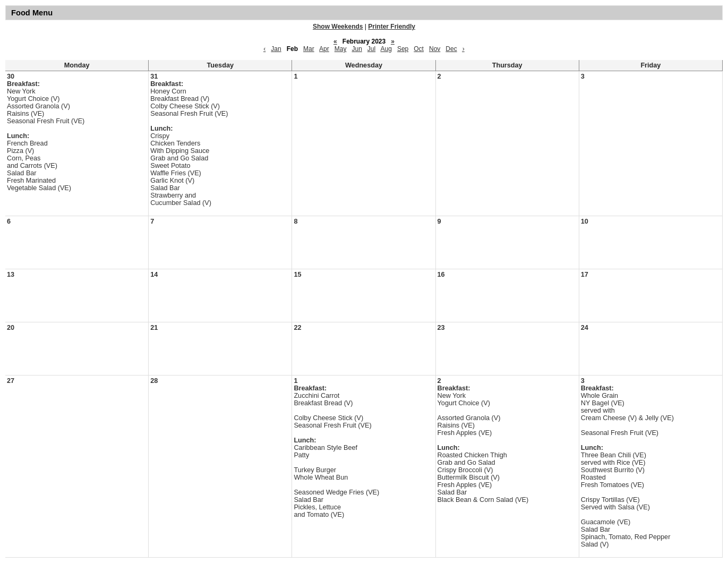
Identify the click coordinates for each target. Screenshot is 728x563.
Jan (276, 49)
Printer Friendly (392, 27)
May (341, 49)
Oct (419, 49)
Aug (386, 49)
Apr (324, 49)
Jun (357, 49)
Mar (309, 49)
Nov (435, 49)
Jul (371, 49)
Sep (403, 49)
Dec (451, 49)
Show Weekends (338, 27)
